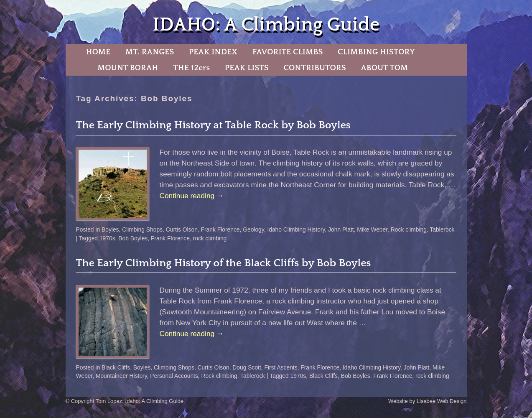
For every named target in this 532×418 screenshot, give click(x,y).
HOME (98, 52)
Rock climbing (409, 229)
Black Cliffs (116, 367)
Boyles (110, 229)
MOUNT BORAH (128, 68)
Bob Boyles (133, 238)
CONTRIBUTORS (314, 68)
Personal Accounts (174, 376)
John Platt (341, 229)
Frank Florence (220, 229)
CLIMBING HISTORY (376, 52)
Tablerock (442, 229)
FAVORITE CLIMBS (288, 52)
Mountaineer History (121, 376)
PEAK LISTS (247, 68)
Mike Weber (372, 229)
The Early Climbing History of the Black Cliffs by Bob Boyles (224, 263)
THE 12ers (191, 68)
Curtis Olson (182, 229)
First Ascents (281, 367)
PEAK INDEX (213, 52)
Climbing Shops (142, 229)
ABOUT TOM (384, 68)
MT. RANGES (150, 52)
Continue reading (192, 196)
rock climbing (210, 238)
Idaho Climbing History (296, 229)
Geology (253, 229)
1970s (107, 238)
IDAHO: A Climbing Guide (266, 25)
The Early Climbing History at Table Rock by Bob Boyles (213, 125)
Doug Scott (247, 367)
